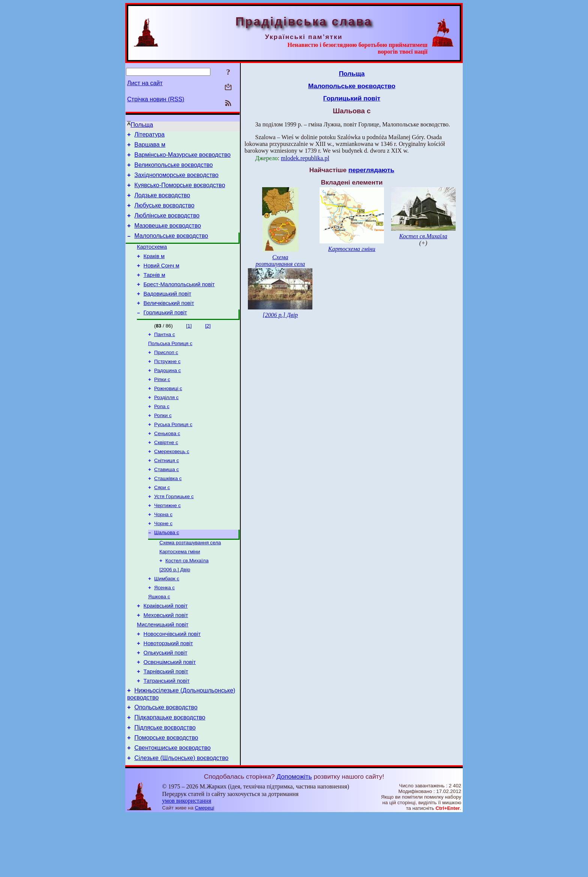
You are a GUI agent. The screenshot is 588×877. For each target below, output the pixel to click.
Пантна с (165, 357)
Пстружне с (167, 386)
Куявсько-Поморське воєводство (180, 192)
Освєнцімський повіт (170, 714)
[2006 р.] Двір (175, 611)
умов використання (187, 863)
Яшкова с (159, 640)
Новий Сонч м (162, 281)
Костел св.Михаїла (187, 601)
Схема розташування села (190, 582)
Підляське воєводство (165, 786)
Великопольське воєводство (173, 169)
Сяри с (162, 522)
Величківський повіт (169, 323)
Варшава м (150, 147)
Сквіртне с (166, 474)
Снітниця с (166, 493)
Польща (142, 125)
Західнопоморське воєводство (176, 181)
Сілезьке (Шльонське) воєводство (181, 820)
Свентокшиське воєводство (172, 809)
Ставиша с (166, 503)
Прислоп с (166, 376)
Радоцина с (167, 396)
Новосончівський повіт (172, 682)
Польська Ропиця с (170, 366)
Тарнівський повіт (166, 724)
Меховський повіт (166, 661)
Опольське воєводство (166, 764)
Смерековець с (172, 483)
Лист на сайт (145, 83)
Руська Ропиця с (173, 454)
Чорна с (163, 552)
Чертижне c (167, 542)
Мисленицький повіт (163, 672)
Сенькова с (167, 464)
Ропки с (163, 444)
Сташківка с (168, 513)
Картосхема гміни (180, 592)
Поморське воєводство (166, 797)
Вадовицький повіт (167, 313)
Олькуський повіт (166, 703)
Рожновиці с (168, 415)
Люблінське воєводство (167, 226)
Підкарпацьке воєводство (170, 775)
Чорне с (163, 561)
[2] (208, 347)
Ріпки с (162, 405)
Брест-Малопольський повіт (179, 302)
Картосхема (152, 260)
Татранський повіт (167, 735)
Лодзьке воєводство (162, 203)
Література (149, 136)
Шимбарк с (167, 621)
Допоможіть (294, 838)
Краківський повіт (166, 651)
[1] (189, 347)
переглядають (371, 170)
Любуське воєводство (164, 214)
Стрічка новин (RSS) (156, 99)
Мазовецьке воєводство (168, 237)
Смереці (205, 870)
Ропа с (162, 435)
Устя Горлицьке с (174, 532)
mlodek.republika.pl (305, 158)
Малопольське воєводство (171, 248)
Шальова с (166, 571)
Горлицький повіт (165, 334)
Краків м (154, 271)
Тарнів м (154, 292)
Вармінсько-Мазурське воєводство (182, 158)
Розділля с (166, 425)
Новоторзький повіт (168, 693)
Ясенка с (164, 631)
